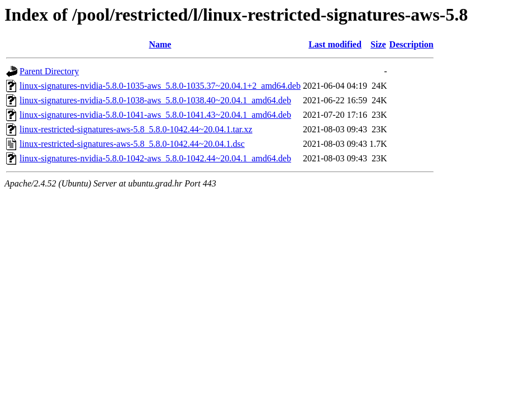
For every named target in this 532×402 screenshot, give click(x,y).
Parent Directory (49, 71)
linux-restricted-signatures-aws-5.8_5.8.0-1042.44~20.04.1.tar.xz (136, 129)
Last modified (335, 44)
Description (412, 44)
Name (160, 44)
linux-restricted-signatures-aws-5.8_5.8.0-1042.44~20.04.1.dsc (132, 144)
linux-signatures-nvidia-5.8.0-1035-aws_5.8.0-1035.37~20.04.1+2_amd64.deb (160, 86)
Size (378, 44)
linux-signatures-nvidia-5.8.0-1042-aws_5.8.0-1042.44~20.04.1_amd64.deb (155, 158)
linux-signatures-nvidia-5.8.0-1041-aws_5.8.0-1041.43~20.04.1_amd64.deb (155, 115)
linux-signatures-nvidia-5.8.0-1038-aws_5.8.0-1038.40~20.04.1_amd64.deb (155, 100)
